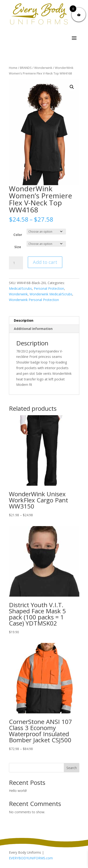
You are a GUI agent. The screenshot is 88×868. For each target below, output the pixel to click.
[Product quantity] (16, 263)
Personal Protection (49, 288)
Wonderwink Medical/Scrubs (51, 294)
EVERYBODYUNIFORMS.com (31, 858)
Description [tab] (24, 320)
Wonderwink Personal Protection (34, 300)
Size (18, 247)
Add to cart (45, 262)
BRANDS (26, 68)
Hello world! (18, 791)
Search (72, 768)
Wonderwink (43, 68)
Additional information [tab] (33, 329)
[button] (72, 87)
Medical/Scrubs (20, 288)
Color (18, 235)
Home (13, 68)
